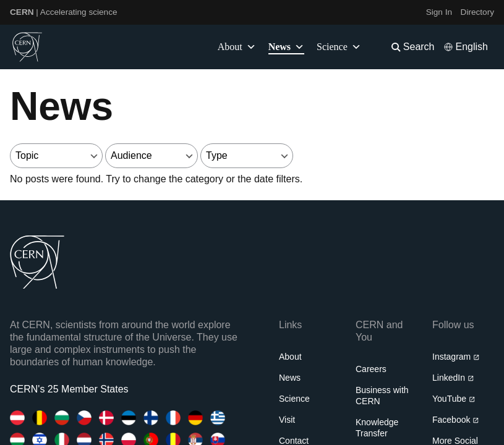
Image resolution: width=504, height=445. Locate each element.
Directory (477, 12)
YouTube (454, 399)
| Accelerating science (64, 12)
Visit (287, 420)
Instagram (456, 357)
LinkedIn (453, 378)
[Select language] (466, 47)
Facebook (456, 420)
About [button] (237, 47)
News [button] (286, 47)
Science (339, 47)
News (290, 378)
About (290, 357)
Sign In (439, 12)
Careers (371, 369)
